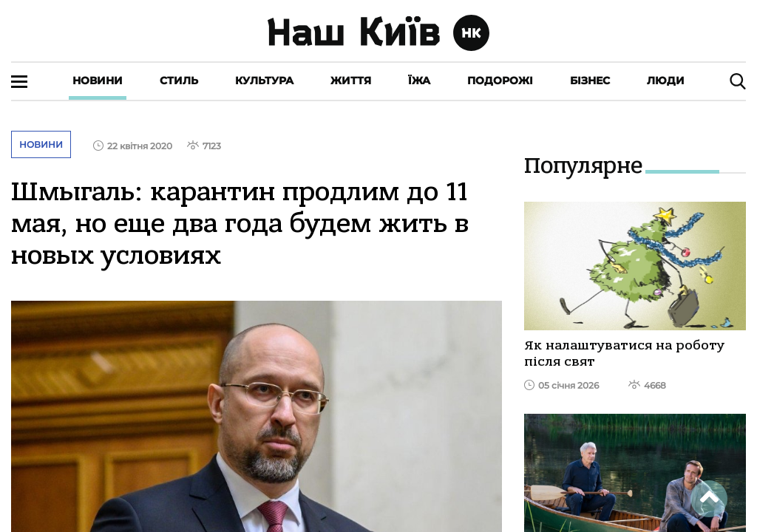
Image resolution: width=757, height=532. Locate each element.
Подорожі (500, 81)
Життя (351, 81)
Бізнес (590, 81)
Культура (264, 81)
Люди (666, 81)
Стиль (179, 81)
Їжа (419, 81)
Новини (98, 81)
